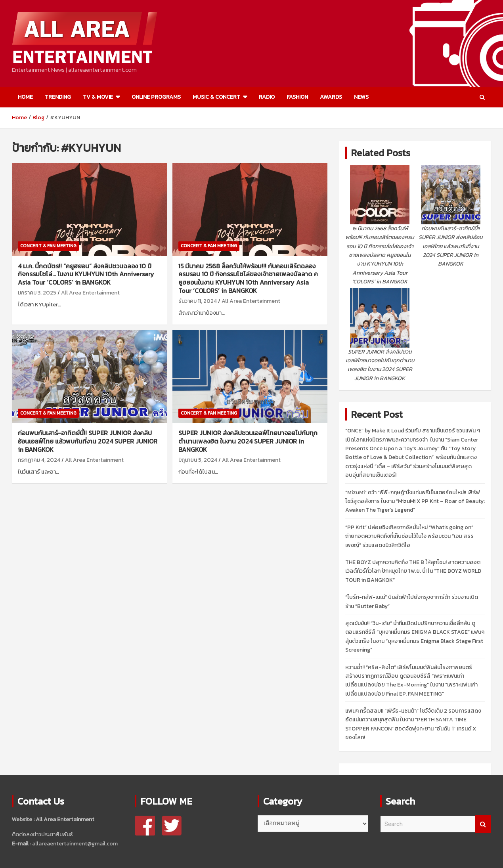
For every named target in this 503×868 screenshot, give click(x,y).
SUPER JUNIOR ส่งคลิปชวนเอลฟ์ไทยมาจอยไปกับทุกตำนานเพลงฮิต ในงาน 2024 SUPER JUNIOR (248, 441)
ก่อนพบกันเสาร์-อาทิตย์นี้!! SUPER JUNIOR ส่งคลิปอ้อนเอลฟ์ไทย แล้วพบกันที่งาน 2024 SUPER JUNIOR (88, 441)
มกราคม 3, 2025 (37, 293)
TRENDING (58, 97)
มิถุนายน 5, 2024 (198, 460)
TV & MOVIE (98, 97)
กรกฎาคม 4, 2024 (39, 460)
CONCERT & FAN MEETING (48, 246)
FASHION (297, 97)
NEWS (361, 97)
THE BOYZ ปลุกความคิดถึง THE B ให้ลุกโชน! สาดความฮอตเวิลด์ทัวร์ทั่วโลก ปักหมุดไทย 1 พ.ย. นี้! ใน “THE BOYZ (413, 571)
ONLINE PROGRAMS (156, 97)
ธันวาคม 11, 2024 (198, 301)
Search (483, 824)
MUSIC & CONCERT (216, 97)
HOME (25, 97)
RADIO (267, 97)
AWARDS (331, 97)
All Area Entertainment (90, 293)
